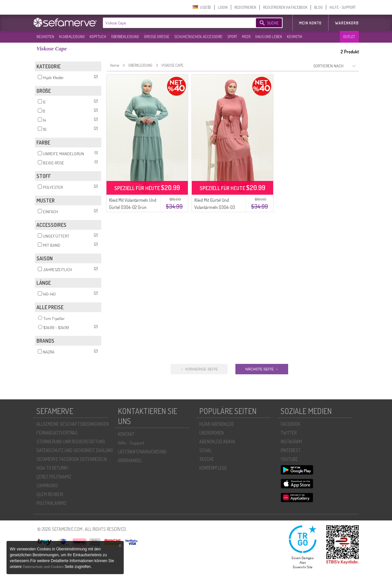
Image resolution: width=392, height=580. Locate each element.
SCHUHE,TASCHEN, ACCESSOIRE (198, 37)
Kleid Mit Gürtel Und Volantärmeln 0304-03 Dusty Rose (215, 207)
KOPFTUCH (98, 37)
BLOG (318, 7)
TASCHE (207, 459)
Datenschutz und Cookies (44, 567)
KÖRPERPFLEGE (213, 468)
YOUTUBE (289, 459)
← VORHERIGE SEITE (199, 369)
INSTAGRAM (291, 442)
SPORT (232, 37)
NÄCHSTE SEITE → (262, 369)
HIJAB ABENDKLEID (217, 424)
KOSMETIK (294, 37)
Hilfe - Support (131, 443)
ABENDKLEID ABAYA (217, 442)
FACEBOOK (290, 424)
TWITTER (289, 433)
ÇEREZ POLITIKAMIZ (54, 477)
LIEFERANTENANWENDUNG (142, 452)
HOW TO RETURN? (52, 468)
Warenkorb (347, 23)
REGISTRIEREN (245, 7)
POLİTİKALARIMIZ (51, 503)
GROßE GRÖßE (157, 37)
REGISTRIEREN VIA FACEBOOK (285, 7)
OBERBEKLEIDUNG (125, 37)
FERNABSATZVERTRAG (57, 433)
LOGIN (223, 7)
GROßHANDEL (130, 460)
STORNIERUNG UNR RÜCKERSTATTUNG (71, 442)
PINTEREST (291, 450)
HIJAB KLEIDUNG (72, 37)
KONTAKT (126, 434)
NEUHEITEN (45, 37)
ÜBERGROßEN (211, 433)
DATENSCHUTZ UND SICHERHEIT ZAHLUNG (75, 450)
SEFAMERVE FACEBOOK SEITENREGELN (72, 459)
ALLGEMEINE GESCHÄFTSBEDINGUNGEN (73, 424)
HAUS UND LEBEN (269, 37)
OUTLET (349, 37)
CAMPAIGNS (47, 485)
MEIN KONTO (310, 23)
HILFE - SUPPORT (343, 7)
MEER (246, 37)
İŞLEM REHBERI (50, 494)
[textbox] (174, 23)
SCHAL (205, 450)
